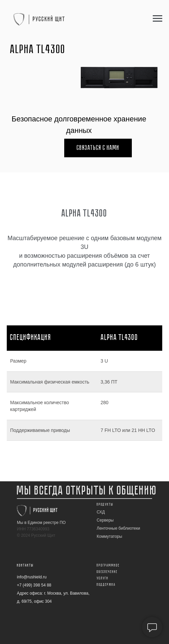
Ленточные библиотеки (118, 528)
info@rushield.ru (32, 577)
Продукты (105, 505)
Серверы (105, 520)
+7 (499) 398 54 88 (34, 585)
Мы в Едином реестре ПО (41, 523)
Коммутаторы (109, 536)
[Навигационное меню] (158, 19)
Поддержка (106, 585)
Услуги (103, 578)
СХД (101, 512)
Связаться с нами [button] (98, 148)
